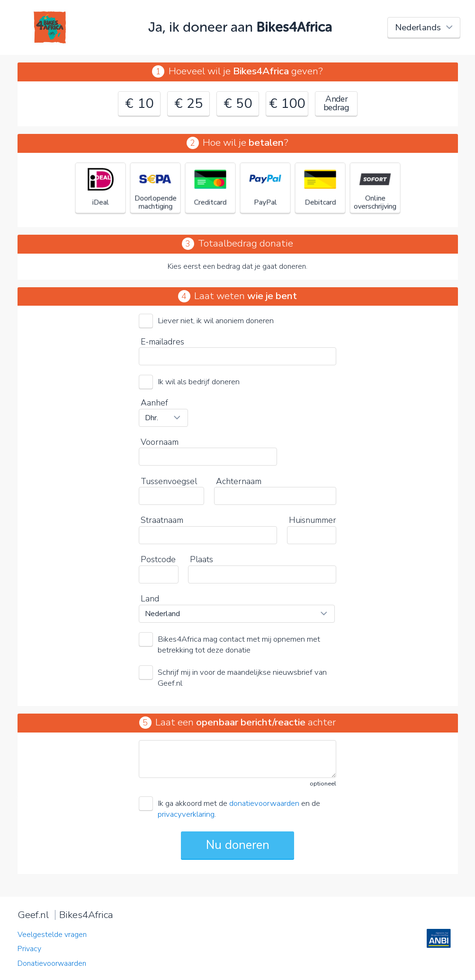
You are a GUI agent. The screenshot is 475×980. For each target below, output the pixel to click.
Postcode (158, 559)
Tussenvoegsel (169, 481)
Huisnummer (313, 520)
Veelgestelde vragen (52, 935)
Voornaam (160, 442)
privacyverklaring (186, 814)
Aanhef (154, 403)
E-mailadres (162, 342)
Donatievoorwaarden (52, 963)
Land (150, 599)
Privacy (29, 949)
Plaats (202, 559)
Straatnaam (162, 520)
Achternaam (239, 481)
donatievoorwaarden (264, 803)
